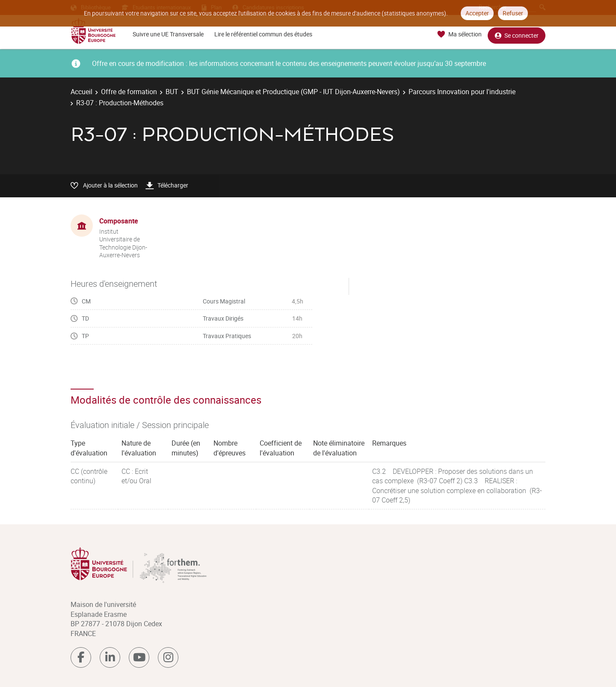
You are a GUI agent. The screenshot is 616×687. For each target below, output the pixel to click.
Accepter (477, 13)
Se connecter (517, 34)
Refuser (513, 13)
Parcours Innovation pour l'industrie (462, 92)
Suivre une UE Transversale (168, 34)
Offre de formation (129, 92)
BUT (172, 92)
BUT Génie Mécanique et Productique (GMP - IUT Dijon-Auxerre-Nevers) (293, 92)
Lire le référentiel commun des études (263, 34)
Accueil (81, 92)
